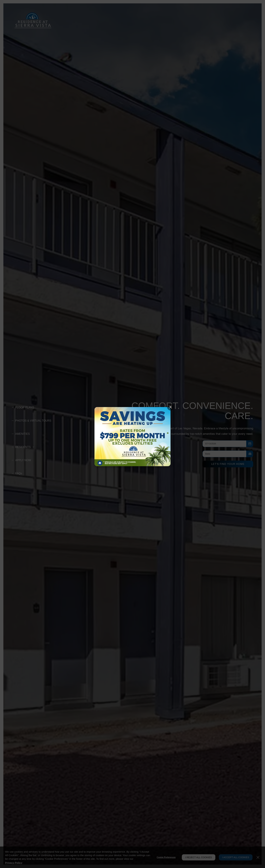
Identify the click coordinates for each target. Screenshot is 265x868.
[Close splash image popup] (171, 407)
